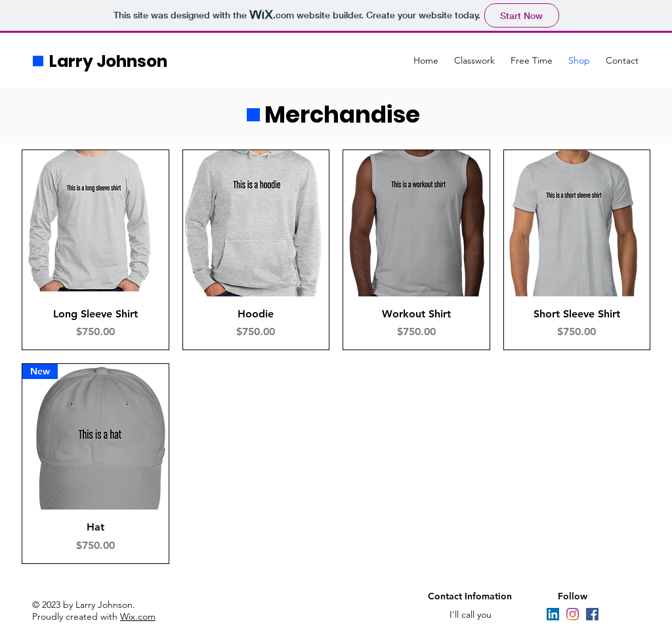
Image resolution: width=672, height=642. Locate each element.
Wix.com (138, 616)
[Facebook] (592, 614)
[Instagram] (573, 614)
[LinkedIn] (553, 614)
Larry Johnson (108, 61)
